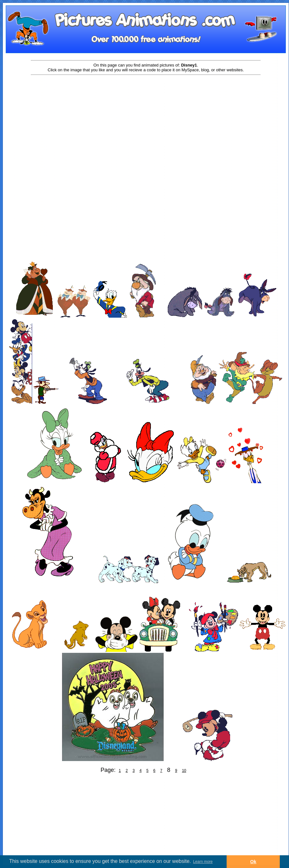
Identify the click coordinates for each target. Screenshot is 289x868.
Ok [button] (253, 862)
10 (184, 771)
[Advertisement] (146, 126)
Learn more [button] (203, 862)
